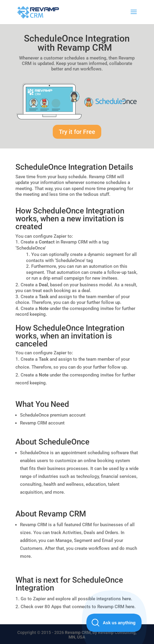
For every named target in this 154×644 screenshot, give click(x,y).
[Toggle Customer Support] (114, 623)
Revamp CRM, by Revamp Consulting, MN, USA (101, 635)
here (127, 599)
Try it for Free (77, 132)
